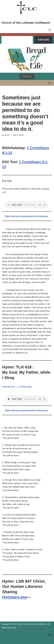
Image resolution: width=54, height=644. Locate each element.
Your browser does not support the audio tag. (27, 205)
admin (7, 135)
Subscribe (43, 40)
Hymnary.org (8, 386)
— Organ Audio (24, 386)
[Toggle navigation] (50, 30)
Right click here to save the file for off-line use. (27, 216)
